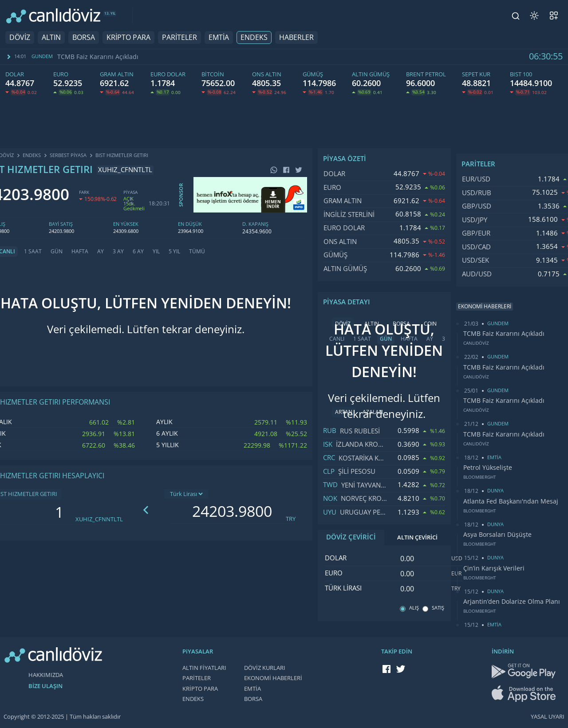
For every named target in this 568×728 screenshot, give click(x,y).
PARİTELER (179, 37)
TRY (291, 519)
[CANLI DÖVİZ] (53, 16)
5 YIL (174, 252)
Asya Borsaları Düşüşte (497, 535)
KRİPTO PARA (128, 37)
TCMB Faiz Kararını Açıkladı (98, 57)
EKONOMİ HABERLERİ (273, 678)
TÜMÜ (197, 252)
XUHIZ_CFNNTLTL (99, 519)
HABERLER (296, 37)
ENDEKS (254, 37)
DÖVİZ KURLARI (265, 668)
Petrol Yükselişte (488, 468)
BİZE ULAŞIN (45, 686)
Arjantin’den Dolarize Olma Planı (512, 602)
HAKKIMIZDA (46, 675)
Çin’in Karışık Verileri (494, 568)
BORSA (84, 37)
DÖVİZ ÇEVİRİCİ (351, 537)
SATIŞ (438, 608)
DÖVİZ (20, 37)
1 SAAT (33, 252)
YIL (156, 252)
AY (101, 252)
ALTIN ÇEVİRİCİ (417, 537)
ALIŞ (414, 608)
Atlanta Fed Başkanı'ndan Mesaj (511, 501)
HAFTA (80, 252)
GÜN (57, 252)
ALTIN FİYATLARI (204, 668)
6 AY (138, 252)
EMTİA (219, 37)
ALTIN (51, 37)
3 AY (118, 252)
